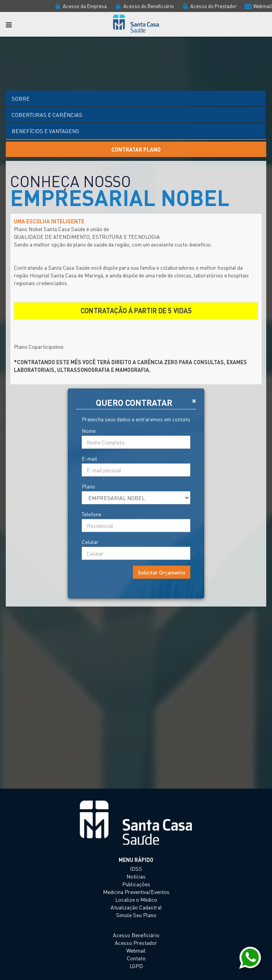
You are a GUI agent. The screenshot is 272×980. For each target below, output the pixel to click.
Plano (88, 486)
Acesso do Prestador (209, 6)
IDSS (136, 868)
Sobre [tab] (21, 98)
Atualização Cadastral (136, 907)
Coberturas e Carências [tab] (47, 115)
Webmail (258, 6)
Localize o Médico (136, 899)
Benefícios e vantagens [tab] (45, 131)
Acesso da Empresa (80, 6)
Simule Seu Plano (136, 915)
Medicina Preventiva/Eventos (136, 892)
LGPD (136, 966)
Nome (89, 431)
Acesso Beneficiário (136, 935)
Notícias (136, 876)
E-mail (89, 458)
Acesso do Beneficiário (144, 6)
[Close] (194, 400)
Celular (90, 542)
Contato (136, 958)
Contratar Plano (136, 149)
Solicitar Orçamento (162, 572)
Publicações (136, 884)
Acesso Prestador (136, 943)
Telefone (92, 514)
